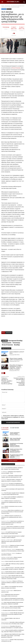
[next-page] (4, 373)
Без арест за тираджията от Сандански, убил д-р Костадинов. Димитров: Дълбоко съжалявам (13, 485)
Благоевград (8, 6)
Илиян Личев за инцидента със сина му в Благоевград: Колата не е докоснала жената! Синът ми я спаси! (12, 512)
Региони (3, 362)
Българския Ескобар (15, 341)
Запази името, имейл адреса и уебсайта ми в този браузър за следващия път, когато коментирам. (13, 417)
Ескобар (17, 345)
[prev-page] (2, 373)
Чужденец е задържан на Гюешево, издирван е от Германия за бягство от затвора (7, 381)
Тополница (16, 343)
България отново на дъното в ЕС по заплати (13, 610)
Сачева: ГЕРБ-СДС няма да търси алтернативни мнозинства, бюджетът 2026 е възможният (13, 614)
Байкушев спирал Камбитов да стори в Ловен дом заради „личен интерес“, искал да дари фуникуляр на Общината (13, 636)
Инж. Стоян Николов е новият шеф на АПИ (15, 439)
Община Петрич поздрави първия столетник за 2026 (16, 359)
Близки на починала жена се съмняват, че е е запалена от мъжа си (16, 450)
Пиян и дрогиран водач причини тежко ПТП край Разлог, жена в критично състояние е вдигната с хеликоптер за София (13, 577)
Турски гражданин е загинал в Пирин (15, 433)
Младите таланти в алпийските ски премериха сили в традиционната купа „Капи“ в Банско (12, 502)
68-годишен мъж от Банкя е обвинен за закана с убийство (17, 456)
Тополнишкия (7, 343)
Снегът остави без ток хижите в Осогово (14, 561)
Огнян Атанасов (7, 345)
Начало (3, 6)
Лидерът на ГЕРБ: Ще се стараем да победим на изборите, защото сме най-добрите (13, 583)
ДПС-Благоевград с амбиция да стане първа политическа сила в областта (12, 541)
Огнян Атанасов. (16, 68)
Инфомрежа (9, 333)
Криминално (9, 9)
